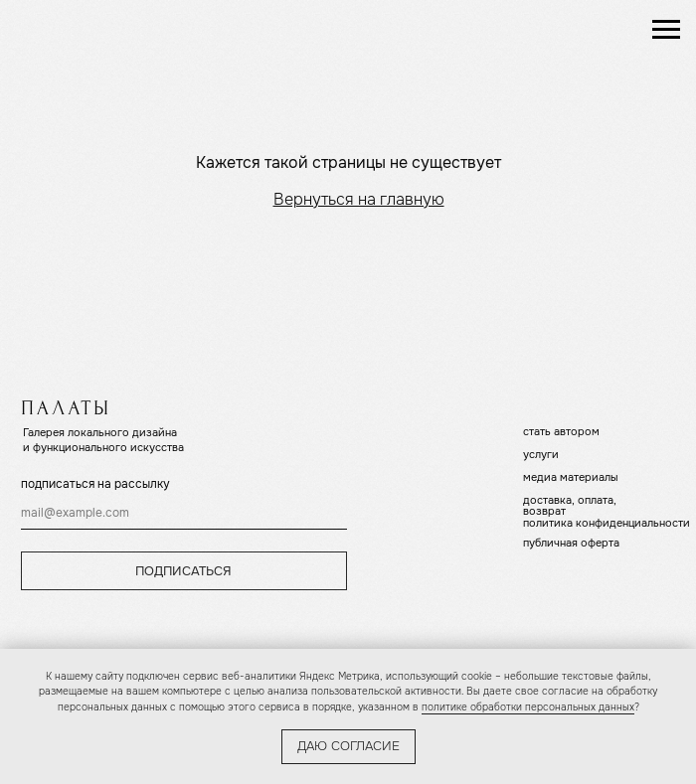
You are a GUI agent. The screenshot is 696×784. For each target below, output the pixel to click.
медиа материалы (570, 477)
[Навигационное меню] (666, 30)
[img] (99, 29)
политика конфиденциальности (607, 523)
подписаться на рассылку (95, 484)
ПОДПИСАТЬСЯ (183, 571)
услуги (541, 454)
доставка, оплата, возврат (570, 505)
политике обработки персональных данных (528, 707)
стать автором (561, 431)
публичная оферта (571, 543)
